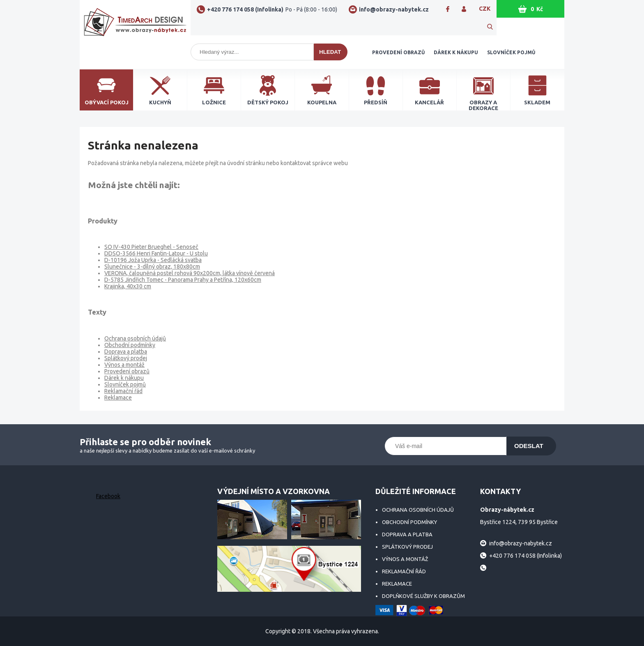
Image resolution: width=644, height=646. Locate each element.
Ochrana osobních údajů (135, 338)
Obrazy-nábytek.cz (135, 25)
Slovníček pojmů (511, 52)
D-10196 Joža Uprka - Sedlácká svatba (153, 260)
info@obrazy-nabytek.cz (394, 9)
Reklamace (118, 398)
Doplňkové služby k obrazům (423, 596)
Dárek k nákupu (456, 52)
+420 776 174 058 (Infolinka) (272, 9)
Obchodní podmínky (130, 345)
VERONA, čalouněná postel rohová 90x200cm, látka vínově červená (190, 273)
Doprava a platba (126, 352)
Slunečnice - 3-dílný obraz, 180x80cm (152, 267)
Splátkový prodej (126, 358)
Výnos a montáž (124, 365)
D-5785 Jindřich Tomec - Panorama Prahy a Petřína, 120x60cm (183, 280)
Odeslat (529, 446)
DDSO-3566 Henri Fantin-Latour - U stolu (156, 253)
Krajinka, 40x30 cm (128, 286)
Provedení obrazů (398, 52)
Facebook (108, 496)
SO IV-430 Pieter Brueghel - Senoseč (151, 247)
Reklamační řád (123, 391)
